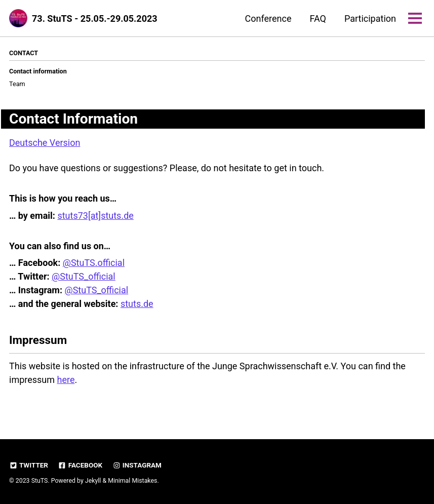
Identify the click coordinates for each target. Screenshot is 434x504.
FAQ (318, 18)
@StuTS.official (94, 263)
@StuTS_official (84, 276)
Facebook (80, 465)
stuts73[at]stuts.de (95, 216)
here (66, 380)
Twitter (29, 465)
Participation (370, 18)
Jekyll (93, 481)
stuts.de (137, 304)
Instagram (137, 465)
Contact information (38, 71)
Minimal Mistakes (132, 481)
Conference (268, 18)
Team (17, 84)
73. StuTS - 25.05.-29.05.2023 (95, 18)
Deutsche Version (45, 143)
